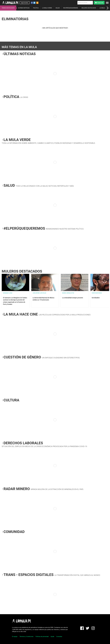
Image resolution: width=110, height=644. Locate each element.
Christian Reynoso (97, 293)
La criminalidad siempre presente (73, 298)
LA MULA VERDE (47, 8)
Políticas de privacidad (42, 637)
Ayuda (52, 637)
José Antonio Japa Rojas (39, 293)
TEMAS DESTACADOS (8, 8)
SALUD (58, 8)
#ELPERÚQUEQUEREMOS (71, 8)
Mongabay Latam (8, 293)
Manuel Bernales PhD (68, 293)
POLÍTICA (36, 8)
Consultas (59, 637)
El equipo (15, 637)
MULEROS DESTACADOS (89, 8)
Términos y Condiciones (26, 637)
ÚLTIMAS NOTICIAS (24, 8)
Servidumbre (96, 298)
